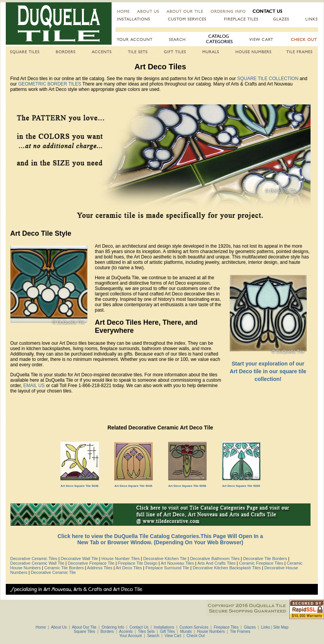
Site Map (281, 627)
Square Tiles (85, 631)
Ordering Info (113, 627)
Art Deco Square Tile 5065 (241, 486)
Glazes (250, 627)
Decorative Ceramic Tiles (34, 558)
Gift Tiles (168, 631)
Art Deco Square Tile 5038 (79, 486)
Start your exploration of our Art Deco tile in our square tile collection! (268, 371)
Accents (126, 631)
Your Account (131, 636)
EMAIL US (35, 386)
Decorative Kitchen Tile (165, 558)
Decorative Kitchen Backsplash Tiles (227, 568)
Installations (164, 627)
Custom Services (194, 627)
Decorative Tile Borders (265, 558)
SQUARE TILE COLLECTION (268, 79)
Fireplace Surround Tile (167, 568)
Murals (186, 631)
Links (265, 627)
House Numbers (211, 631)
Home (41, 627)
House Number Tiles (121, 558)
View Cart (173, 636)
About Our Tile (84, 627)
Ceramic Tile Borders (64, 568)
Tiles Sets (146, 631)
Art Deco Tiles (129, 568)
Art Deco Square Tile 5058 (187, 486)
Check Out (196, 636)
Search (153, 636)
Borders (107, 631)
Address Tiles (100, 568)
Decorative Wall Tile (79, 558)
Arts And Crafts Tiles (217, 563)
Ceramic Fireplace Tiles (261, 563)
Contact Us (139, 627)
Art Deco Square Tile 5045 (133, 486)
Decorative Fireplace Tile (91, 563)
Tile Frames (240, 631)
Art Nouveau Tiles (177, 563)
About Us (58, 627)
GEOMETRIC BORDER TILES (50, 84)
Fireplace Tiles (226, 627)
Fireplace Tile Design (138, 563)
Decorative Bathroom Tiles (215, 558)
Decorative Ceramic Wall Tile (38, 563)
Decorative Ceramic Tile (53, 572)
